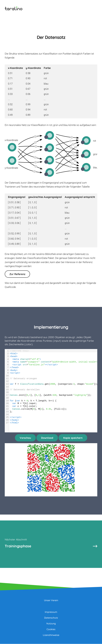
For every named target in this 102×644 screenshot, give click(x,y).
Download (47, 438)
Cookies (51, 629)
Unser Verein (51, 600)
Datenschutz (51, 618)
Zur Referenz (17, 274)
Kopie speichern (73, 438)
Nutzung (51, 624)
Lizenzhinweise (51, 635)
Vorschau (25, 438)
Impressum (51, 612)
